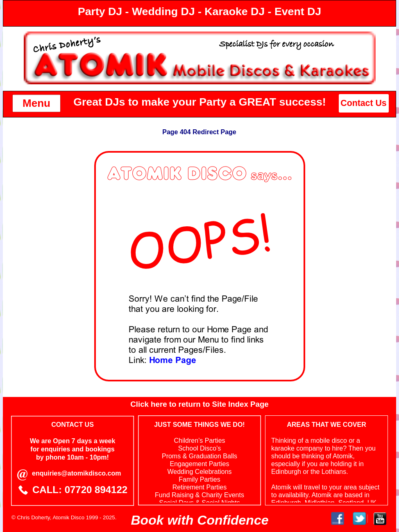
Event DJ (298, 11)
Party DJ (100, 11)
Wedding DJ (163, 11)
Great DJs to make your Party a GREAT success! (200, 102)
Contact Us (363, 103)
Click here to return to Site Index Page (199, 404)
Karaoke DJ (235, 11)
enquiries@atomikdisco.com (76, 473)
